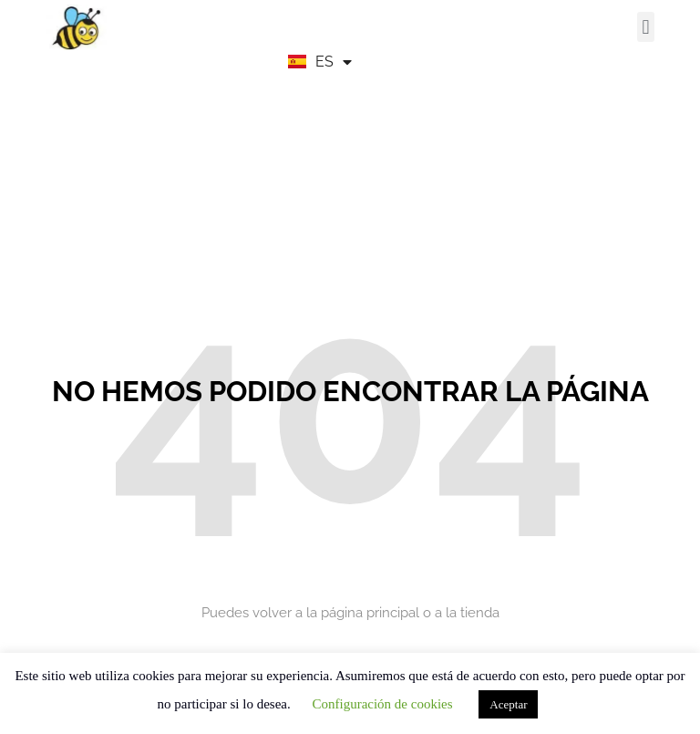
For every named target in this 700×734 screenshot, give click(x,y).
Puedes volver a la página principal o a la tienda (350, 613)
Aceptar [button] (508, 704)
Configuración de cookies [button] (382, 704)
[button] (646, 27)
